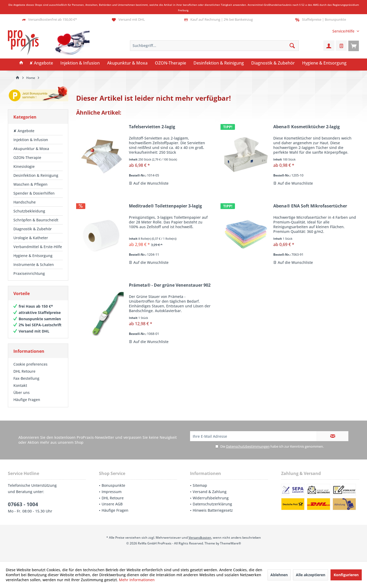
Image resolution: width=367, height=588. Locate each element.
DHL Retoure (24, 371)
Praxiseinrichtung (29, 273)
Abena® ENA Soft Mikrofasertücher (310, 206)
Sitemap (200, 485)
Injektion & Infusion (31, 140)
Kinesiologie (24, 166)
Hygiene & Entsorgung (33, 256)
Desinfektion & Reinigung (36, 175)
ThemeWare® (230, 543)
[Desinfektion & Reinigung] (219, 63)
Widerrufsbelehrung (211, 498)
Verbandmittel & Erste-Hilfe (38, 247)
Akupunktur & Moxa (31, 149)
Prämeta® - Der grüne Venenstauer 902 (170, 285)
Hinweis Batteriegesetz (213, 510)
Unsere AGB (112, 504)
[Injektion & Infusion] (80, 63)
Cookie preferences (30, 364)
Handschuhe (25, 202)
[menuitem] (344, 31)
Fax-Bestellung (26, 378)
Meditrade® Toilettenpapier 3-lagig (165, 206)
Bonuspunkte (113, 485)
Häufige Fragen (27, 400)
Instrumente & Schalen (34, 264)
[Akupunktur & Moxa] (127, 63)
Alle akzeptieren (311, 575)
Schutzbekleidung (29, 211)
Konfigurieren (346, 575)
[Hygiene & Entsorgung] (324, 63)
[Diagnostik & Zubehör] (273, 63)
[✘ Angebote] (41, 63)
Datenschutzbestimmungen (248, 446)
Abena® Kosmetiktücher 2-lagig (306, 127)
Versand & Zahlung (210, 492)
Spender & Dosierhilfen (34, 193)
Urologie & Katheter (31, 238)
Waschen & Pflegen (30, 184)
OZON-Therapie (27, 157)
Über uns (22, 392)
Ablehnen (279, 575)
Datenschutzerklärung (212, 504)
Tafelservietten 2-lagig (152, 127)
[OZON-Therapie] (171, 63)
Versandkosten (200, 538)
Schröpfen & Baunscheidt (36, 220)
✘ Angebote (24, 131)
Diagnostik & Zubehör (33, 229)
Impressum (112, 492)
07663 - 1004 (23, 504)
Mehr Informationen (137, 580)
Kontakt (20, 385)
